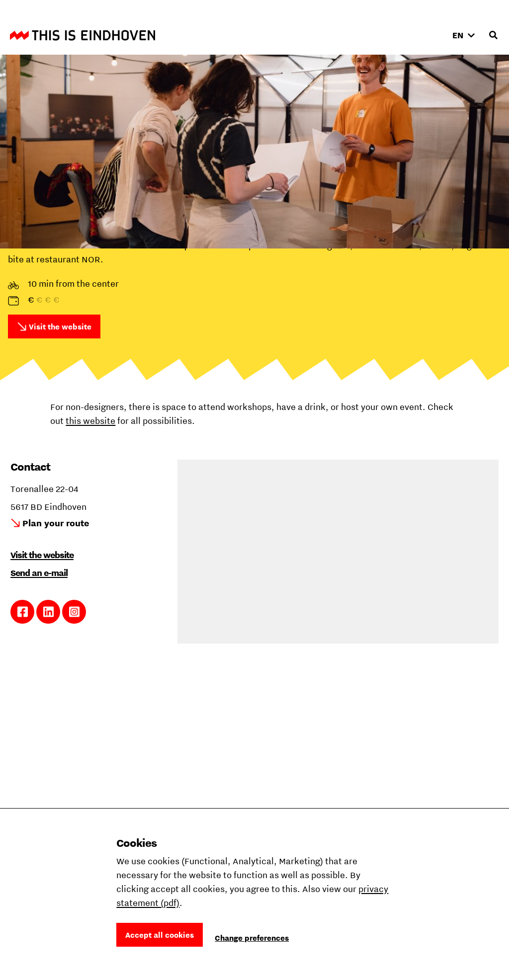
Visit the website (60, 327)
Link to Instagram (74, 612)
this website (90, 421)
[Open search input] (493, 35)
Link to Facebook (23, 612)
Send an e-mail (39, 573)
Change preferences (252, 938)
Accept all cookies (160, 935)
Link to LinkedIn (48, 612)
